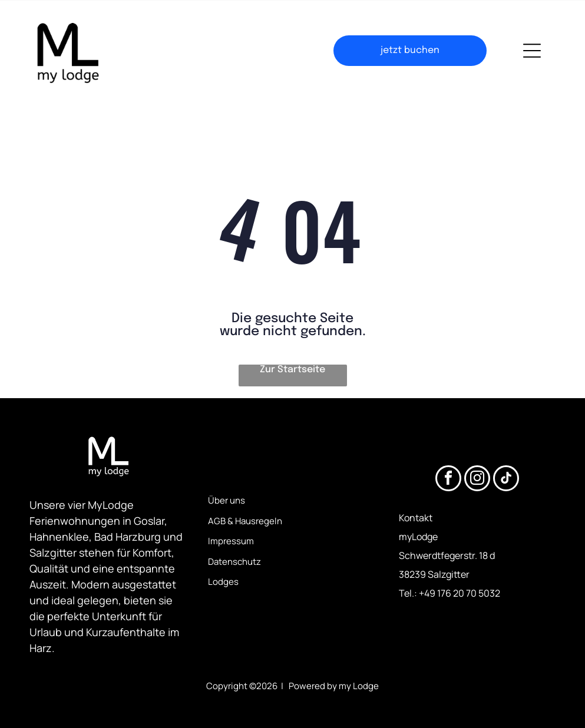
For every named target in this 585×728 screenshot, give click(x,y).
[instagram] (477, 480)
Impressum (231, 541)
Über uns (227, 500)
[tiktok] (506, 480)
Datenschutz (234, 562)
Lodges (223, 582)
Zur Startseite (292, 370)
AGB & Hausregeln (245, 521)
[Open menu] (532, 51)
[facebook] (448, 480)
